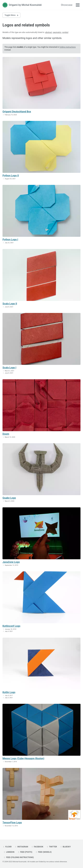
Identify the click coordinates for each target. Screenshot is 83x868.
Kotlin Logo (9, 692)
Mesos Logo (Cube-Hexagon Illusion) (23, 758)
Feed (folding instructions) (19, 857)
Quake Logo (9, 498)
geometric (57, 32)
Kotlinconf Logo (11, 626)
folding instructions (68, 47)
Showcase (67, 5)
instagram (21, 847)
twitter (52, 847)
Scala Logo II (10, 304)
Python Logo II (11, 176)
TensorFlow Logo (12, 823)
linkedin (9, 852)
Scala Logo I (9, 368)
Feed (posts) (25, 852)
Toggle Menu (10, 15)
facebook (37, 847)
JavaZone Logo (11, 562)
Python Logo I (10, 240)
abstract (49, 32)
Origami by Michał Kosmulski (25, 5)
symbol (65, 32)
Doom (6, 434)
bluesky (65, 847)
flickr (7, 847)
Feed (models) (43, 852)
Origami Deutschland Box (17, 112)
